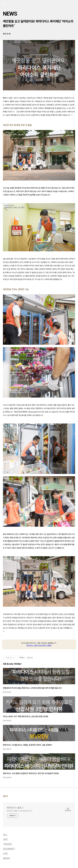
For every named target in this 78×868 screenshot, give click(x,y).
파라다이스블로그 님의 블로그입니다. (20, 811)
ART (5, 840)
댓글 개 (5, 796)
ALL (5, 835)
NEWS (10, 14)
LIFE (5, 854)
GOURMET (9, 849)
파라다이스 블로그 (15, 808)
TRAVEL (8, 844)
